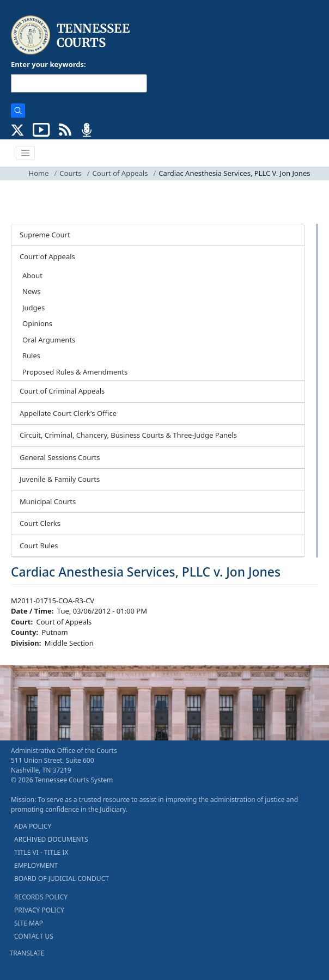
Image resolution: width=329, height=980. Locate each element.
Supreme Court (45, 235)
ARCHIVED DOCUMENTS (51, 839)
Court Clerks (40, 523)
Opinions (37, 323)
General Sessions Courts (60, 457)
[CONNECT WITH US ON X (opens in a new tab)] (18, 129)
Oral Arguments (49, 340)
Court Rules (39, 546)
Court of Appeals (120, 173)
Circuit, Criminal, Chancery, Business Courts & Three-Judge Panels (128, 435)
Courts (70, 173)
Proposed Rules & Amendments (75, 372)
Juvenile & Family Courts (60, 479)
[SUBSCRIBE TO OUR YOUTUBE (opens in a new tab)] (41, 129)
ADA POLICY (33, 826)
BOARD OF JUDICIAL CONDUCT (62, 878)
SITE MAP (29, 923)
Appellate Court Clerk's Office (68, 413)
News (31, 291)
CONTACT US (34, 936)
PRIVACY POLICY (39, 910)
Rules (31, 356)
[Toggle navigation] (26, 153)
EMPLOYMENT (36, 865)
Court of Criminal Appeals (62, 391)
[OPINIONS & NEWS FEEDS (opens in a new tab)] (65, 129)
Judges (33, 308)
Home (39, 173)
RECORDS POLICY (41, 897)
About (32, 275)
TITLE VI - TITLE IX (41, 852)
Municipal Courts (48, 501)
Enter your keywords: (48, 64)
